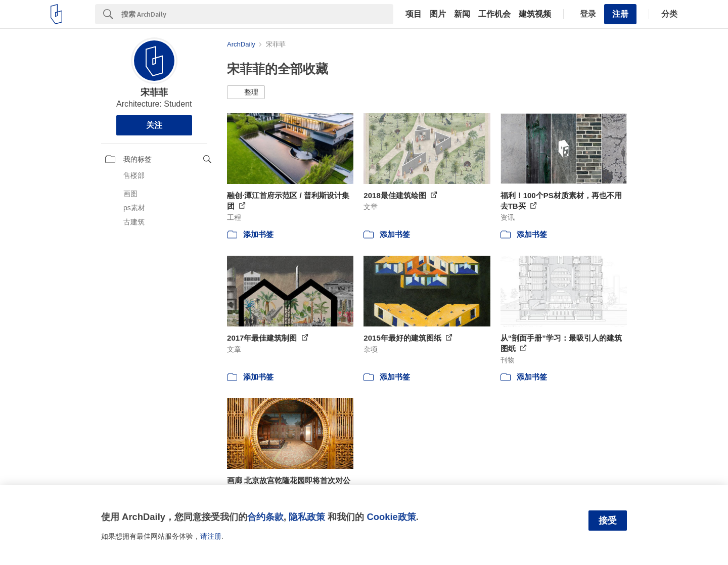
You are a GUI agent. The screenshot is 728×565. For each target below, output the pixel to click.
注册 (620, 14)
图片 (438, 14)
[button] (246, 92)
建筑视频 (535, 14)
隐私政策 (307, 517)
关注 (154, 125)
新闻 (462, 14)
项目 (414, 14)
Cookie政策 (391, 517)
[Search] (257, 14)
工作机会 (494, 14)
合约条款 (265, 517)
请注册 (211, 536)
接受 (608, 521)
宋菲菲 (154, 92)
